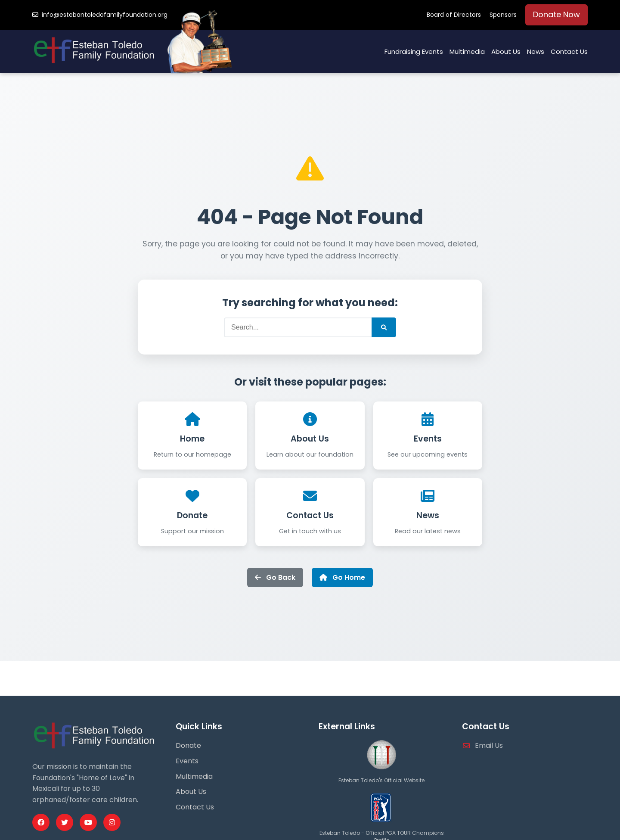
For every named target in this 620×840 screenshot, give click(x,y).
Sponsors (503, 15)
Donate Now (556, 14)
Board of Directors (454, 15)
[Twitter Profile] (65, 822)
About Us (506, 51)
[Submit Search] (384, 327)
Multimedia (467, 51)
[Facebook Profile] (41, 822)
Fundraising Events (414, 51)
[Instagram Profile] (112, 822)
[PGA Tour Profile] (382, 824)
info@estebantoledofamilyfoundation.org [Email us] (100, 15)
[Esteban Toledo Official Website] (381, 771)
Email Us (489, 745)
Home (192, 439)
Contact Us (569, 51)
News (536, 51)
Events (428, 439)
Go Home (342, 577)
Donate (192, 515)
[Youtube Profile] (88, 822)
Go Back (275, 577)
